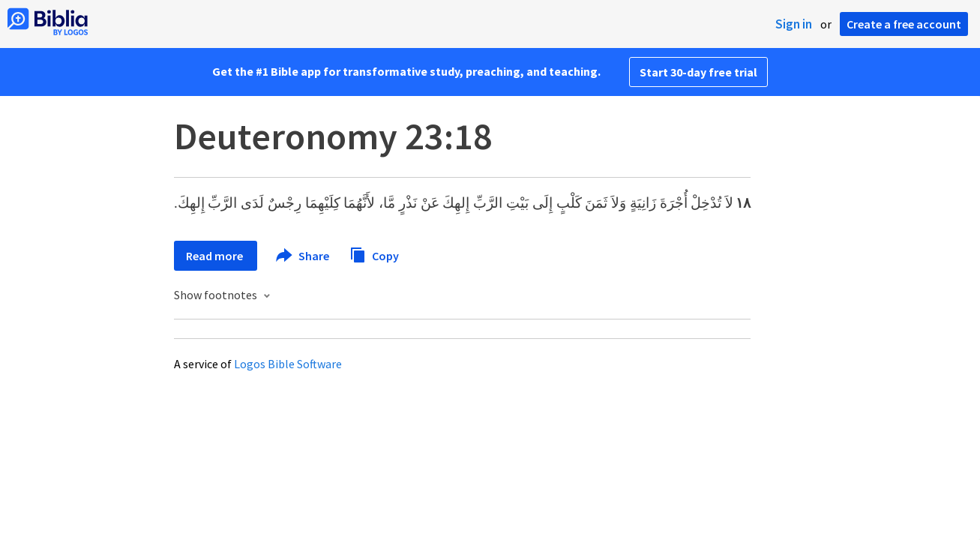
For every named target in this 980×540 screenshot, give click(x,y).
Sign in (794, 24)
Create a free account (904, 24)
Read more (216, 256)
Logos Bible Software (288, 364)
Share (303, 256)
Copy (374, 254)
